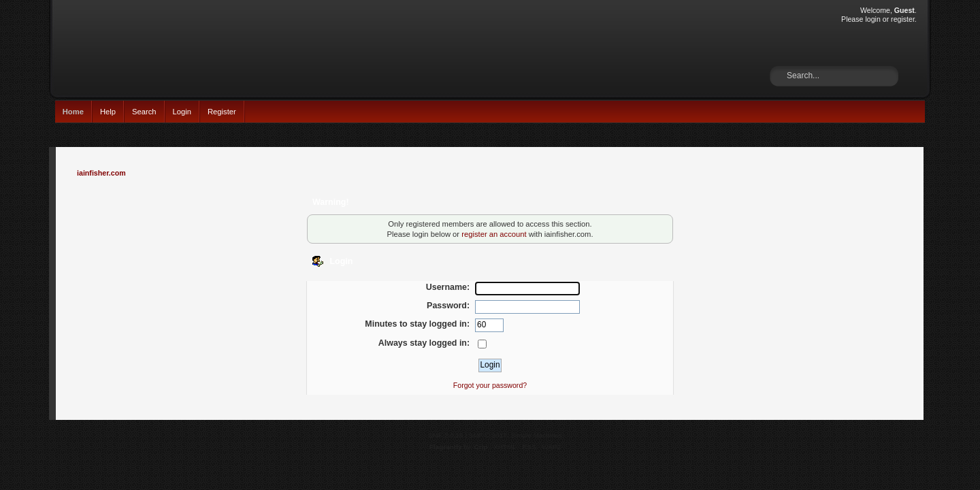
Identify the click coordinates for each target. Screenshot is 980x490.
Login (182, 112)
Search (144, 112)
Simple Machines (536, 435)
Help (108, 112)
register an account (494, 234)
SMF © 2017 (488, 435)
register (903, 19)
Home (73, 112)
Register (222, 112)
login (872, 19)
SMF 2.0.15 (446, 435)
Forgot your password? (490, 385)
